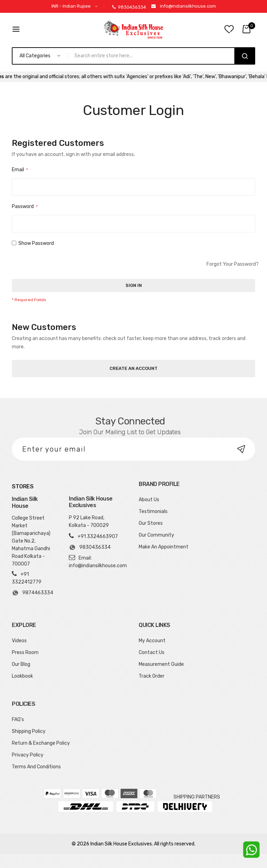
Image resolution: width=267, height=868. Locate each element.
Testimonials (153, 511)
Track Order (152, 676)
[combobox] (154, 56)
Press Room (25, 652)
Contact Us (152, 652)
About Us (149, 500)
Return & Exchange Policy (41, 743)
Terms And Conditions (36, 767)
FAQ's (18, 720)
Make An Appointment (164, 547)
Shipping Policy (29, 731)
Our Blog (21, 664)
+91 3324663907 (98, 536)
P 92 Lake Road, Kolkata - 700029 (89, 522)
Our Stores (151, 523)
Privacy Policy (28, 755)
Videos (19, 641)
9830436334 (129, 7)
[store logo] (133, 29)
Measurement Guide (161, 664)
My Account (152, 641)
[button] (76, 6)
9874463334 (32, 593)
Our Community (156, 535)
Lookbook (22, 676)
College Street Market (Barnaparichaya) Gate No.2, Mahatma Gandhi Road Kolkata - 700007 (31, 541)
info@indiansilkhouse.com (188, 6)
